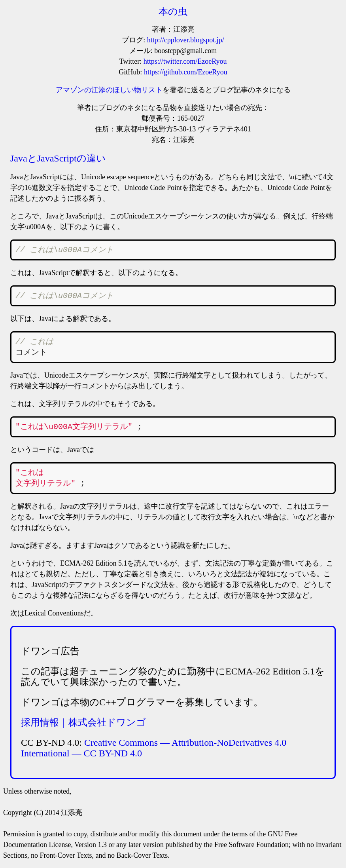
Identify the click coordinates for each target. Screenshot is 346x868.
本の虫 (173, 11)
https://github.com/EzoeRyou (186, 72)
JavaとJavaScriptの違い (58, 158)
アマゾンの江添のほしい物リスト (109, 90)
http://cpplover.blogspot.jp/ (186, 40)
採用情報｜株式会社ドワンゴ (83, 722)
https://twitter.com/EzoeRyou (185, 61)
